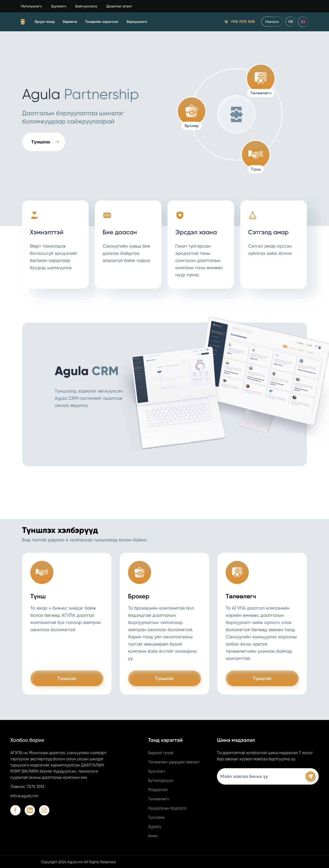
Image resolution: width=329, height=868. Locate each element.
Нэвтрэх (272, 22)
